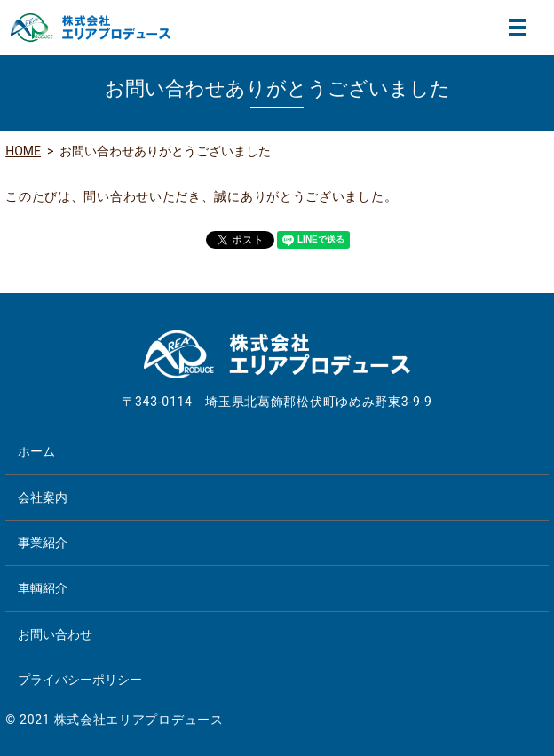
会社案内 (43, 497)
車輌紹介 (43, 588)
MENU (518, 28)
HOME (23, 151)
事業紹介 (43, 543)
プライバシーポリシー (80, 680)
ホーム (36, 451)
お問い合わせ (55, 634)
